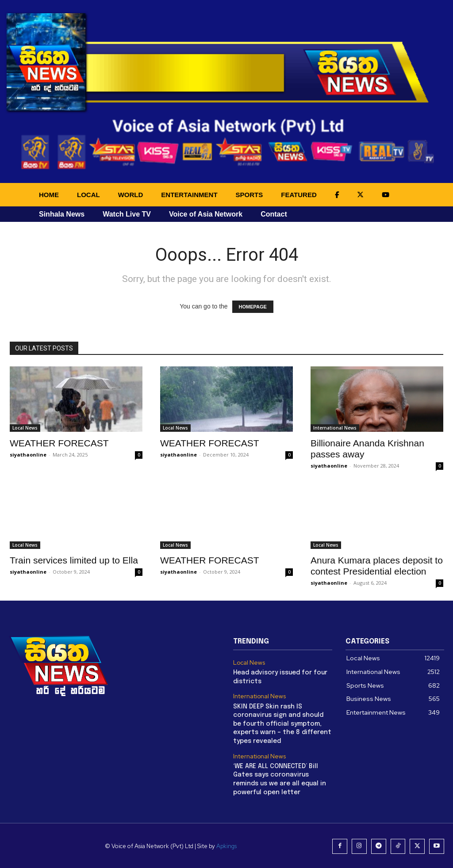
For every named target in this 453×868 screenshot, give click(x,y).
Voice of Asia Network (206, 214)
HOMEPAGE (253, 307)
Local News (25, 428)
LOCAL (88, 195)
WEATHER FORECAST (59, 443)
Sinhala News (62, 214)
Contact (274, 214)
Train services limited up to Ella (74, 560)
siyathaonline (28, 455)
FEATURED (299, 195)
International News (335, 428)
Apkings (228, 845)
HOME (49, 195)
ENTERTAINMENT (189, 195)
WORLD (131, 195)
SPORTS (250, 195)
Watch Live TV (127, 214)
